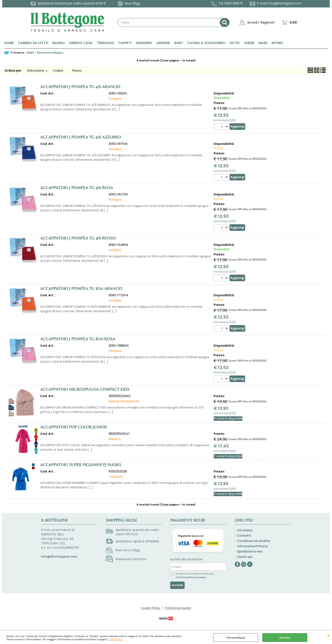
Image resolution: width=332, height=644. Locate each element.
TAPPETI (125, 43)
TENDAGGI (105, 43)
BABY (179, 43)
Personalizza (236, 638)
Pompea (115, 99)
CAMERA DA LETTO (33, 43)
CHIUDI (329, 635)
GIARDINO (144, 43)
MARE (263, 43)
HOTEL (235, 43)
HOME (9, 43)
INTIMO (277, 43)
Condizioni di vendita (254, 541)
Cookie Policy (115, 639)
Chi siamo (245, 530)
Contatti (244, 536)
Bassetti (115, 439)
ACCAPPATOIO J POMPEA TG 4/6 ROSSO (78, 238)
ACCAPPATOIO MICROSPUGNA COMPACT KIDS (85, 389)
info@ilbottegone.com (285, 3)
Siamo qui (245, 557)
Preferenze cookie (178, 608)
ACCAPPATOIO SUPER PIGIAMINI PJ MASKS (81, 465)
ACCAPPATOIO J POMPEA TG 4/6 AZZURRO (81, 137)
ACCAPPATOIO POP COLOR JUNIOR (74, 427)
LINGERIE (163, 43)
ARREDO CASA (81, 43)
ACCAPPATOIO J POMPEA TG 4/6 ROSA (77, 188)
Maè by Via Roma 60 (124, 401)
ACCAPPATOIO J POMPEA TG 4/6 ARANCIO (80, 87)
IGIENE (249, 43)
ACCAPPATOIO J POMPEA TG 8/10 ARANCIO (81, 288)
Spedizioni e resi (250, 551)
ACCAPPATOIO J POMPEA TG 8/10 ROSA (78, 339)
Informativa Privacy (252, 546)
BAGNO (59, 43)
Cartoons (116, 477)
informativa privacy (193, 577)
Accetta (285, 638)
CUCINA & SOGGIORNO (206, 43)
